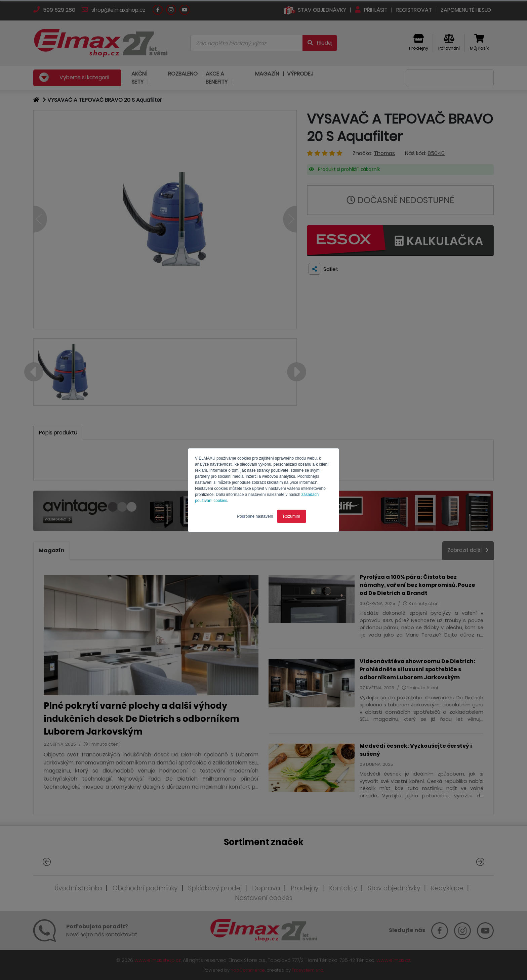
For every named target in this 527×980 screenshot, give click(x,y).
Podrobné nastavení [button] (255, 516)
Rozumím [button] (292, 516)
